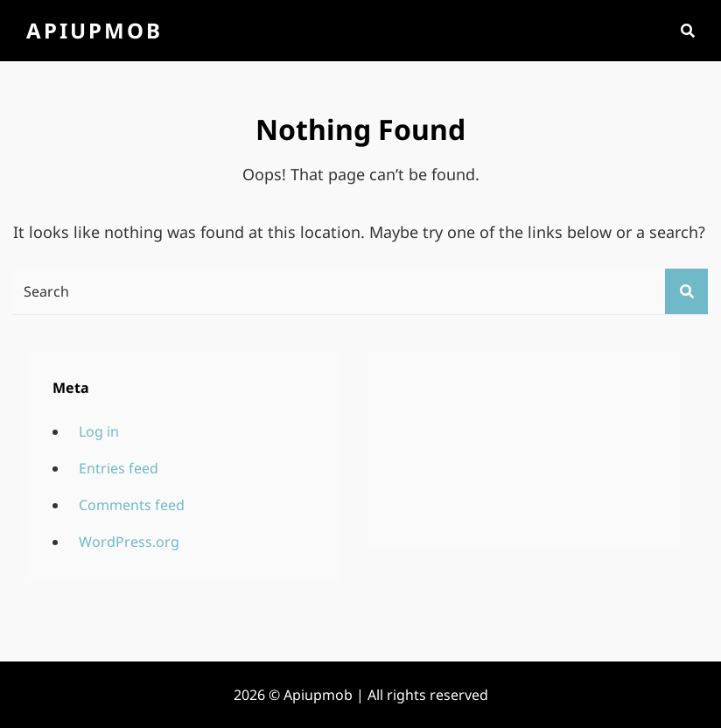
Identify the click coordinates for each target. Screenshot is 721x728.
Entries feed (119, 468)
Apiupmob (94, 30)
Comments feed (132, 505)
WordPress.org (129, 542)
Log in (99, 431)
